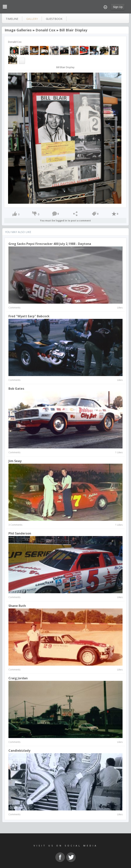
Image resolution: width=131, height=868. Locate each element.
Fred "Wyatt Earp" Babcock (29, 316)
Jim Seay (15, 461)
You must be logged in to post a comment (65, 221)
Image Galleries (18, 30)
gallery (32, 19)
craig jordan (18, 678)
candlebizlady (19, 751)
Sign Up (118, 7)
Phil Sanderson (20, 533)
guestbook (54, 19)
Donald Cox (45, 30)
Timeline (12, 19)
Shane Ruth (17, 606)
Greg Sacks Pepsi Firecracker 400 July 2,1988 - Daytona (50, 244)
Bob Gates (16, 389)
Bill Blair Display (73, 30)
